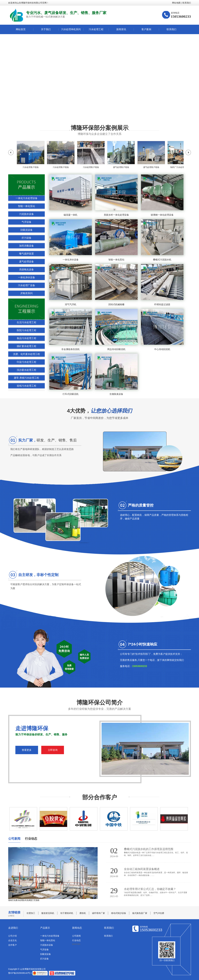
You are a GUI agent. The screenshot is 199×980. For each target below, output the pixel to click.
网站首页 (21, 29)
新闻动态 (77, 928)
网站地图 (176, 3)
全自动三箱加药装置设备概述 (142, 869)
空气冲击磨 (159, 913)
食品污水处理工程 (26, 338)
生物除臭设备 (116, 394)
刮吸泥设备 (26, 230)
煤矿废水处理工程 (26, 346)
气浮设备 (26, 222)
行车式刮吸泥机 (71, 394)
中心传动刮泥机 (162, 349)
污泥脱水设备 (26, 214)
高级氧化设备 (26, 269)
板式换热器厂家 (140, 913)
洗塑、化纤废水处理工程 (26, 354)
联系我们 (187, 3)
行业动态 (76, 940)
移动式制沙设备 (119, 913)
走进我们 (13, 928)
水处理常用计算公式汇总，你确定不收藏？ (150, 889)
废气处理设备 (26, 262)
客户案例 (146, 29)
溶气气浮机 (71, 304)
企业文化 (12, 940)
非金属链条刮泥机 (70, 349)
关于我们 (46, 29)
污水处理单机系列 (71, 29)
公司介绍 (12, 936)
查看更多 (27, 750)
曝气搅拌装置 (26, 254)
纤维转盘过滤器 (162, 304)
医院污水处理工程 (26, 330)
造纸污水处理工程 (26, 386)
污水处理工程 (96, 29)
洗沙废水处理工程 (26, 370)
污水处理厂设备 (26, 285)
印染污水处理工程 (26, 362)
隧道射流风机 (48, 913)
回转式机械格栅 (116, 304)
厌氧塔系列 (26, 293)
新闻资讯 (121, 29)
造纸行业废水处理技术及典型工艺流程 (24, 900)
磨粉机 (83, 913)
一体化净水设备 (26, 277)
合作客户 (12, 945)
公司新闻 (76, 936)
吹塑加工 (31, 913)
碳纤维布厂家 (99, 913)
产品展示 (45, 928)
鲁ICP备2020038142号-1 (20, 973)
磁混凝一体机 (70, 215)
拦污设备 (26, 238)
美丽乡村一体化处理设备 (116, 215)
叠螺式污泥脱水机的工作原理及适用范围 (149, 849)
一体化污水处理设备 (26, 198)
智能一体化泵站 (26, 206)
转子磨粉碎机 (67, 913)
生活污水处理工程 (26, 322)
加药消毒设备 (26, 246)
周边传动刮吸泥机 (116, 349)
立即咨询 (53, 750)
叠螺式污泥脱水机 (162, 260)
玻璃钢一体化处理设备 (162, 215)
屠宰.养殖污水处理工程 (26, 378)
